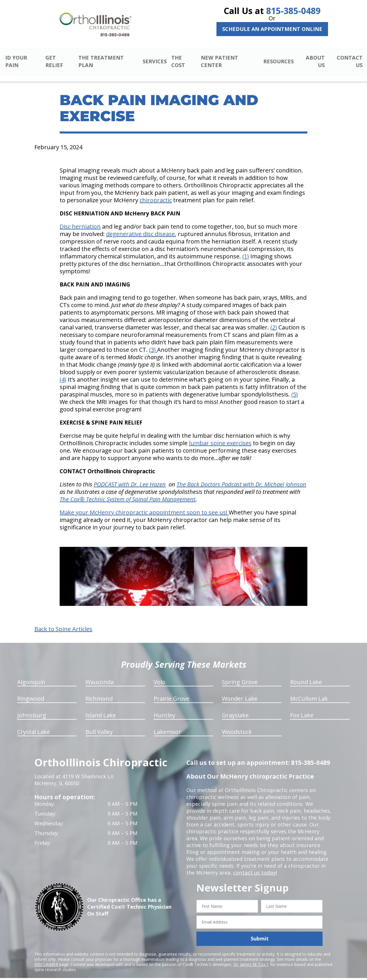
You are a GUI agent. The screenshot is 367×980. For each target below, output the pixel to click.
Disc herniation (80, 220)
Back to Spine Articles (63, 622)
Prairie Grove (171, 692)
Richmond (99, 692)
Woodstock (237, 725)
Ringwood (31, 692)
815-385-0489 (293, 11)
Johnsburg (32, 708)
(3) (153, 343)
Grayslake (235, 708)
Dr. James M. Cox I (251, 958)
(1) (246, 250)
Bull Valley (99, 725)
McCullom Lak (309, 692)
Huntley (164, 708)
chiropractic (156, 194)
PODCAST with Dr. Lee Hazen (130, 478)
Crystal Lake (34, 725)
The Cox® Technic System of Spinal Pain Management (128, 493)
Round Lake (306, 675)
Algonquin (31, 675)
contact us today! (254, 866)
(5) (295, 388)
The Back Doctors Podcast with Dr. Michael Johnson (241, 478)
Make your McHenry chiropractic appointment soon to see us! (144, 506)
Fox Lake (302, 708)
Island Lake (101, 708)
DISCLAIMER (46, 958)
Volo (160, 675)
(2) (274, 321)
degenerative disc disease (140, 227)
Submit (260, 932)
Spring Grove (240, 675)
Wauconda (100, 675)
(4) (63, 373)
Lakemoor (167, 725)
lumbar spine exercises (220, 436)
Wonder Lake (240, 692)
